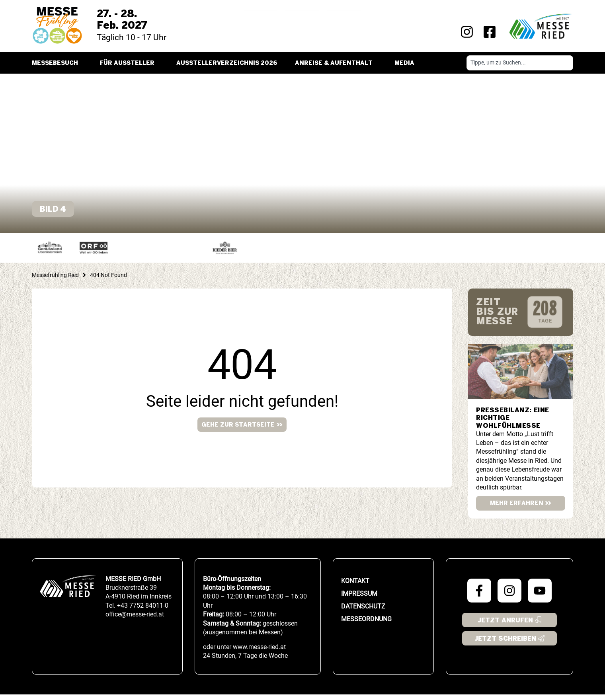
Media (406, 63)
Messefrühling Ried (55, 281)
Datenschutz (363, 612)
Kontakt (355, 586)
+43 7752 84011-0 (143, 611)
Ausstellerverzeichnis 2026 (227, 63)
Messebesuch (57, 63)
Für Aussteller (129, 63)
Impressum (359, 599)
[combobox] (520, 63)
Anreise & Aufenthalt (336, 63)
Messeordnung (366, 625)
